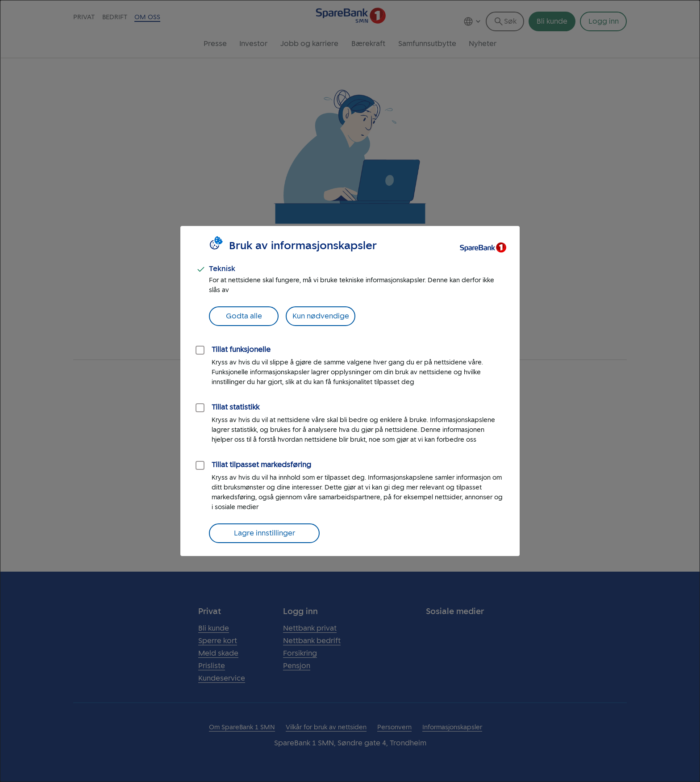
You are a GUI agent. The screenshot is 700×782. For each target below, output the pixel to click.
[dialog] (350, 391)
